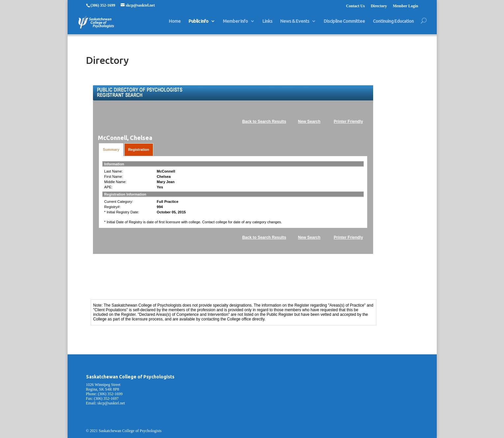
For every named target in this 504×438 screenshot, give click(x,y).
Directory (379, 6)
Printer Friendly (348, 122)
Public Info (198, 24)
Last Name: (113, 171)
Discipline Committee (344, 24)
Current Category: (119, 202)
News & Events (295, 24)
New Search (309, 122)
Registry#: (112, 207)
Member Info (235, 24)
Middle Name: (115, 182)
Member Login (406, 6)
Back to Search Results (264, 122)
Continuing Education (393, 24)
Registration (139, 150)
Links (267, 24)
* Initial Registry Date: (122, 212)
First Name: (114, 177)
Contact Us (356, 6)
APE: (108, 187)
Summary (111, 150)
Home (175, 24)
